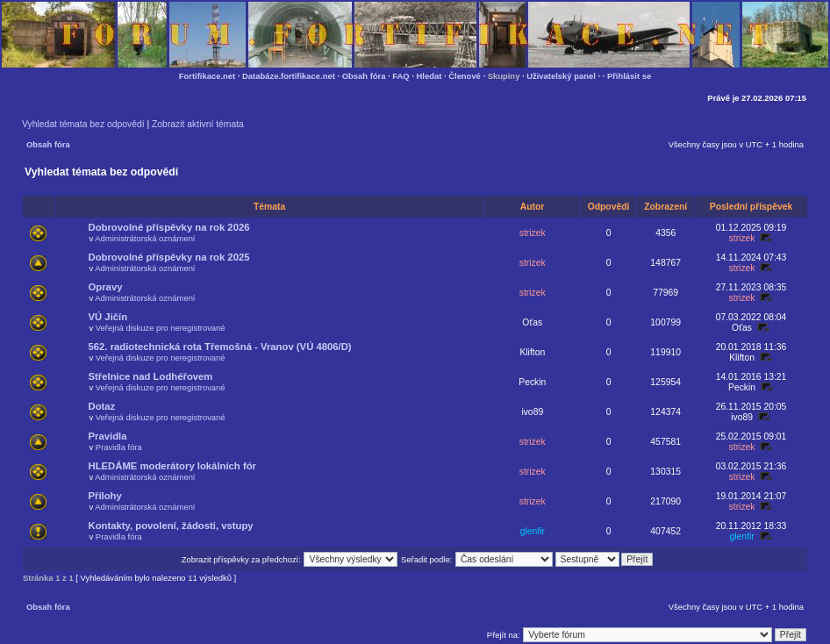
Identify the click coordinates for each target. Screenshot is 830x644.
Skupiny (504, 76)
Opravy (106, 287)
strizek (533, 233)
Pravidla (108, 436)
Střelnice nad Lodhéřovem (151, 376)
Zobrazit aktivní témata (198, 124)
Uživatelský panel (561, 76)
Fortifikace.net (207, 76)
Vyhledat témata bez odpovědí (83, 124)
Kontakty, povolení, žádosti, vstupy (171, 526)
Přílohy (105, 496)
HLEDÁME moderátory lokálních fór (172, 466)
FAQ (401, 76)
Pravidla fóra (119, 447)
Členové (465, 76)
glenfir (533, 531)
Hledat (429, 76)
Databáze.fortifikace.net (289, 76)
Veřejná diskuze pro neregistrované (161, 328)
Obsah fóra (364, 76)
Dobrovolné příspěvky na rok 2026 (169, 227)
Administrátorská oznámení (145, 238)
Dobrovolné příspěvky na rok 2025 (169, 257)
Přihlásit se (629, 76)
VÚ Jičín (108, 317)
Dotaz (102, 406)
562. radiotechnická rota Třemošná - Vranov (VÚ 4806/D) (220, 347)
